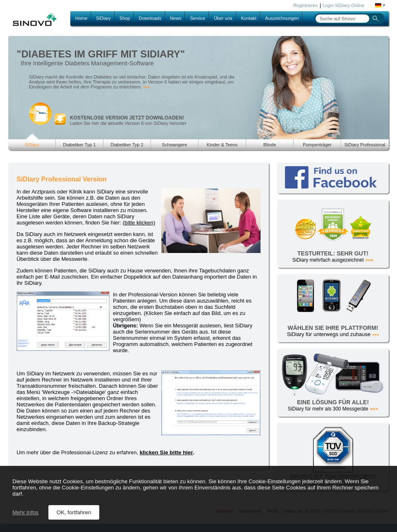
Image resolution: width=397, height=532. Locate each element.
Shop (125, 18)
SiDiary (103, 18)
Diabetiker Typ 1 (79, 145)
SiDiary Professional (365, 145)
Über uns (223, 18)
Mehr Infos (25, 512)
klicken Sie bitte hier (166, 452)
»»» (147, 87)
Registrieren (305, 5)
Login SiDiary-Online (343, 5)
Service (197, 18)
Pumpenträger (317, 145)
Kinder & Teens (222, 145)
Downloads (150, 18)
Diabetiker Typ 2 (127, 145)
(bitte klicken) (139, 223)
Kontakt (249, 18)
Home (81, 18)
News (176, 18)
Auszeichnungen (282, 18)
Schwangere (174, 145)
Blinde (270, 145)
